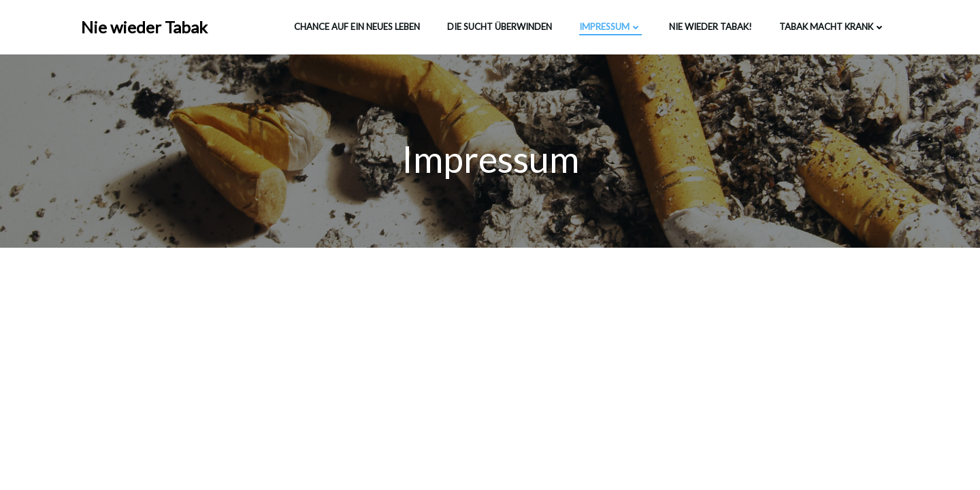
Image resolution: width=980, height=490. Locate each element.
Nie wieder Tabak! (710, 27)
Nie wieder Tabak (144, 27)
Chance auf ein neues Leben (357, 27)
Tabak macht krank (832, 27)
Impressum (610, 27)
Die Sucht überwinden (500, 27)
